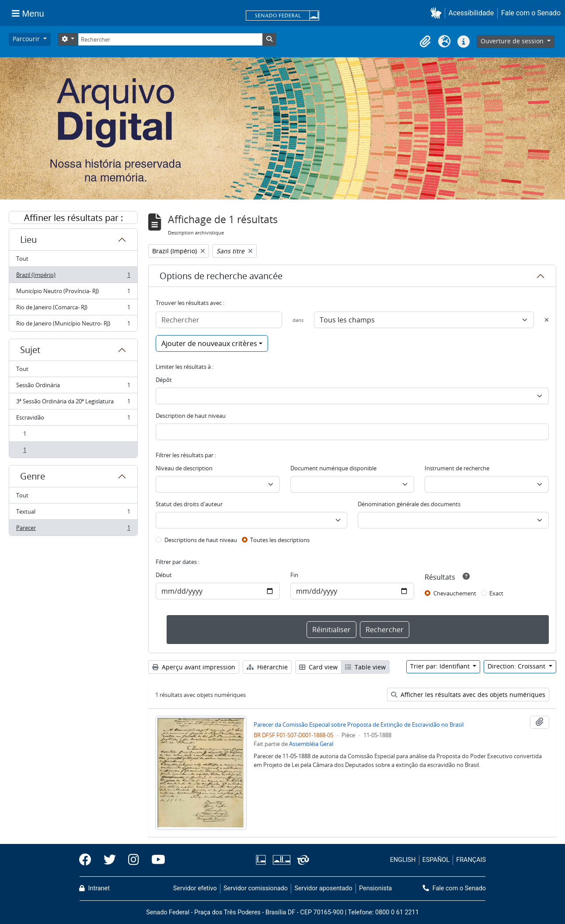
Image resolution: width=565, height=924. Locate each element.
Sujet (30, 350)
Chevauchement (455, 593)
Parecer (73, 529)
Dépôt (164, 380)
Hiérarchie (267, 667)
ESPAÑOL (436, 860)
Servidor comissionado (256, 888)
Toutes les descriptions (280, 540)
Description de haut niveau (191, 416)
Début (164, 575)
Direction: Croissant (517, 666)
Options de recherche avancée (221, 276)
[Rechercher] (170, 39)
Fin (294, 575)
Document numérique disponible (333, 468)
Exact (496, 593)
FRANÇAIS (471, 860)
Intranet (94, 888)
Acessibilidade (471, 13)
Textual (73, 513)
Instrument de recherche (457, 468)
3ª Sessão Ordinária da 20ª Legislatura (73, 403)
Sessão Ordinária (73, 387)
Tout (22, 259)
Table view (365, 667)
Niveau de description (184, 468)
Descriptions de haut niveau (201, 540)
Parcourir (27, 39)
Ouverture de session (513, 41)
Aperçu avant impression (194, 667)
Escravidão (73, 419)
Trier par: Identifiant (441, 666)
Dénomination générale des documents (409, 504)
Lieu (28, 240)
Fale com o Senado (531, 13)
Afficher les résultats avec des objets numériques (468, 695)
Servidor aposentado (323, 888)
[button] (438, 13)
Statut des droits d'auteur (189, 504)
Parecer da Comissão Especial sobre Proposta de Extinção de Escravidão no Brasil (359, 724)
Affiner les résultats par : (73, 218)
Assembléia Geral (311, 744)
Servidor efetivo (195, 888)
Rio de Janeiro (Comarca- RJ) (73, 309)
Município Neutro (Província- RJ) (73, 293)
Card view (318, 667)
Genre (33, 476)
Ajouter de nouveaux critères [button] (209, 343)
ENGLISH (403, 860)
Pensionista (375, 888)
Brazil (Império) (73, 277)
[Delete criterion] (547, 320)
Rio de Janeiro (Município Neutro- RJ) (73, 325)
